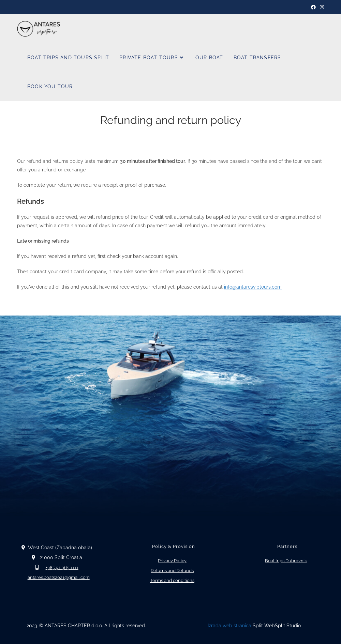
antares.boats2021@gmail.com (59, 577)
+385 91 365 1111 (62, 568)
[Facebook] (313, 7)
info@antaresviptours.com (253, 287)
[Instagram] (321, 7)
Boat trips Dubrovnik (286, 561)
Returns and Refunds (172, 571)
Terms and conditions (172, 580)
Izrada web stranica (229, 626)
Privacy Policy (172, 561)
